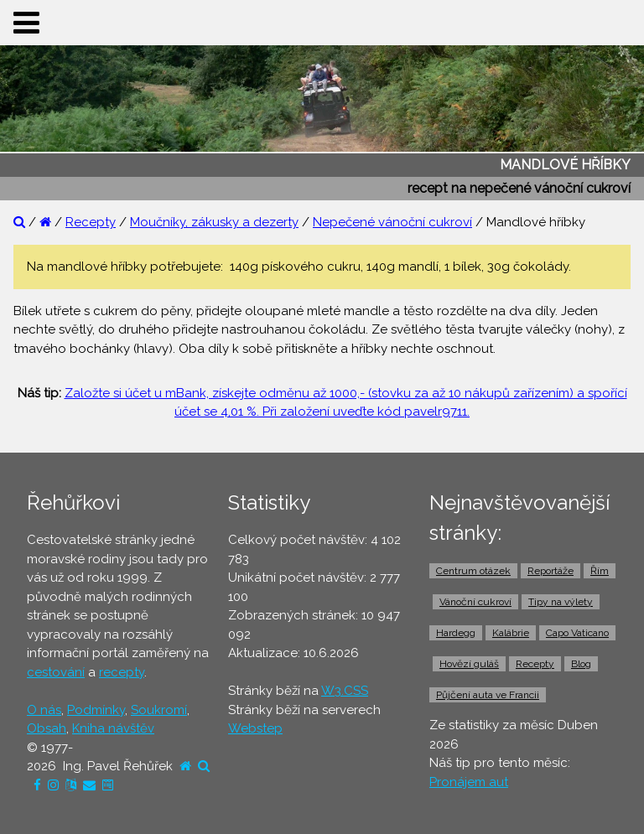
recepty (122, 672)
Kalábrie (511, 633)
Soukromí (159, 710)
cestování (56, 672)
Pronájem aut (469, 782)
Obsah (47, 728)
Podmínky (96, 710)
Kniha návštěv (113, 728)
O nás (44, 710)
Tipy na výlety (561, 602)
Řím (600, 571)
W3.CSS (345, 691)
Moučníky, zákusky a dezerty (214, 222)
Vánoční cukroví (475, 602)
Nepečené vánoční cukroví (392, 222)
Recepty (91, 222)
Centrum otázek (473, 571)
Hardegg (456, 633)
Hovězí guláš (469, 664)
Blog (581, 664)
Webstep (255, 728)
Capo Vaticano (577, 633)
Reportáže (551, 571)
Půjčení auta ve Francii (488, 695)
